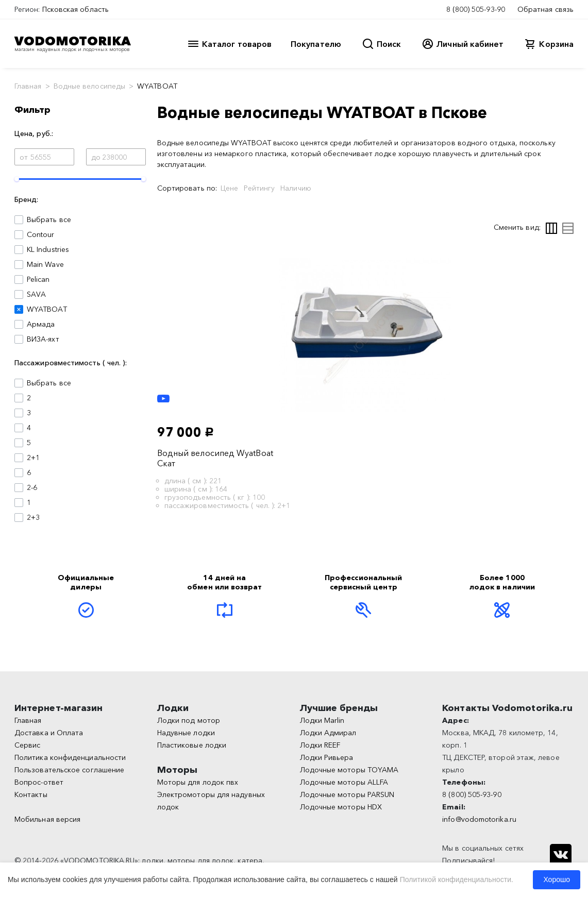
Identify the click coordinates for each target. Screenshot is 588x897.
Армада (41, 324)
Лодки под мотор (189, 720)
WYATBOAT (47, 309)
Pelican (38, 279)
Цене (229, 188)
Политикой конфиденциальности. (457, 879)
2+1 (33, 458)
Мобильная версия (47, 819)
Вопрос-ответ (39, 782)
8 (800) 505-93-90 (476, 9)
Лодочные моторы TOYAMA (349, 770)
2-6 (32, 487)
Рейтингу (259, 188)
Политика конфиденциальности (70, 757)
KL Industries (48, 249)
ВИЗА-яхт (43, 339)
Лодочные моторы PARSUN (347, 794)
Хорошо (557, 879)
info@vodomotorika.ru (479, 819)
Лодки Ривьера (327, 757)
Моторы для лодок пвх (198, 782)
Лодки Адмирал (328, 733)
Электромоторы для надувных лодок (211, 801)
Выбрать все (49, 219)
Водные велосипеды (89, 86)
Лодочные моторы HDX (341, 807)
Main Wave (45, 264)
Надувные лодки (186, 733)
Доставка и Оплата (49, 733)
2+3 (33, 517)
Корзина (556, 44)
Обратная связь (545, 9)
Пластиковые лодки (192, 745)
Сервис (27, 745)
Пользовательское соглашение (69, 770)
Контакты (31, 794)
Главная (28, 86)
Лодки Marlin (322, 720)
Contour (41, 234)
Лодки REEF (320, 745)
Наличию (296, 188)
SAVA (36, 294)
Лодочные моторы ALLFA (344, 782)
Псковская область (75, 9)
